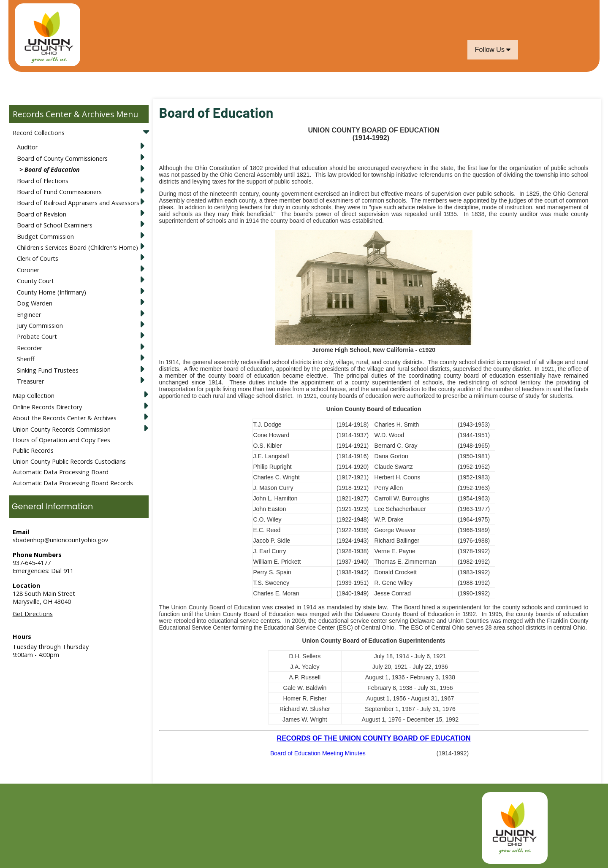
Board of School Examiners (55, 225)
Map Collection (34, 396)
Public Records (33, 450)
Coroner (28, 270)
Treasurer (30, 381)
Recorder (30, 348)
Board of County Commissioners (62, 158)
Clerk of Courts (38, 258)
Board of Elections (43, 181)
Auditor (27, 147)
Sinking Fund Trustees (48, 370)
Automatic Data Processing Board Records (73, 483)
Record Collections (39, 133)
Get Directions (33, 614)
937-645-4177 (32, 563)
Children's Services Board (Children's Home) (77, 247)
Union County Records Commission (62, 429)
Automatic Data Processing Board (61, 472)
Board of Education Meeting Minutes (318, 753)
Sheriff (26, 359)
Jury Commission (40, 326)
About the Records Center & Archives (65, 418)
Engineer (29, 315)
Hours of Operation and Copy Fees (61, 440)
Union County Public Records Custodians (69, 461)
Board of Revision (42, 214)
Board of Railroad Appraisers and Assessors (78, 203)
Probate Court (37, 337)
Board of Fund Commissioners (59, 192)
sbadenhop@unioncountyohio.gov (60, 540)
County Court (35, 281)
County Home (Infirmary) (52, 292)
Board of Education (52, 169)
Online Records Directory (47, 407)
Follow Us (493, 50)
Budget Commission (45, 237)
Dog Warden (35, 303)
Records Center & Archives (63, 114)
